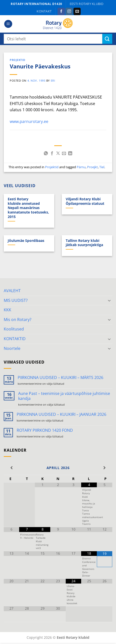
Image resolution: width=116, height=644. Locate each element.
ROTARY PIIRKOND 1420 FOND (45, 430)
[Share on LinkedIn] (70, 154)
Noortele (12, 348)
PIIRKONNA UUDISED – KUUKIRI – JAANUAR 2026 (61, 414)
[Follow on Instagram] (69, 11)
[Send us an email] (77, 11)
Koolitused (14, 329)
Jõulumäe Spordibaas (26, 241)
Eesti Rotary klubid (87, 4)
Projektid (18, 60)
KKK (7, 310)
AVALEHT (12, 291)
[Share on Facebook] (52, 154)
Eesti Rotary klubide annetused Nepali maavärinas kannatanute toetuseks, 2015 (28, 208)
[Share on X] (58, 154)
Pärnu (81, 167)
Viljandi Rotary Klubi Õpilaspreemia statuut (85, 201)
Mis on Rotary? (18, 320)
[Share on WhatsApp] (46, 154)
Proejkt (92, 167)
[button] (8, 24)
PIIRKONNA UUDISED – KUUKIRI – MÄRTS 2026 (60, 378)
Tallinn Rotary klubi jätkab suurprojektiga (84, 243)
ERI (53, 80)
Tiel (102, 167)
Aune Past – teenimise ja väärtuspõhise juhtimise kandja (64, 396)
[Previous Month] (11, 468)
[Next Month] (105, 468)
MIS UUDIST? (16, 300)
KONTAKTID (15, 339)
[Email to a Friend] (64, 154)
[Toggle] (109, 300)
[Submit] (107, 39)
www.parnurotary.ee (29, 121)
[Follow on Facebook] (61, 11)
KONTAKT (44, 11)
